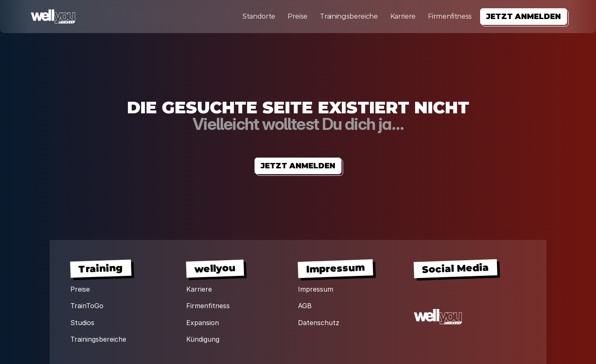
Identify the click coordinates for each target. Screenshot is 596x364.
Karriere (403, 16)
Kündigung (203, 339)
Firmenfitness (450, 16)
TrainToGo (87, 306)
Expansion (203, 323)
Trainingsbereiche (349, 16)
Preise (298, 16)
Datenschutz (319, 323)
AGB (305, 306)
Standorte (259, 16)
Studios (82, 323)
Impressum (316, 289)
